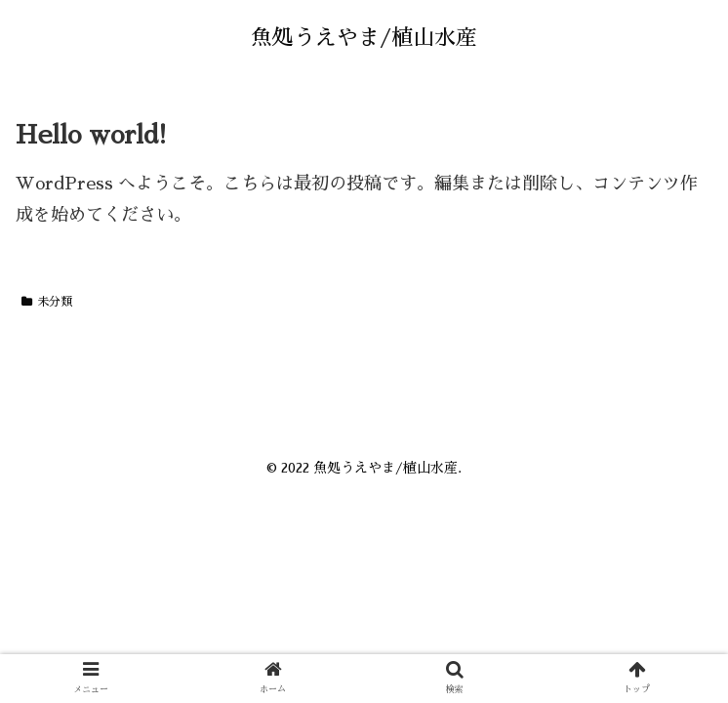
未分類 (47, 302)
